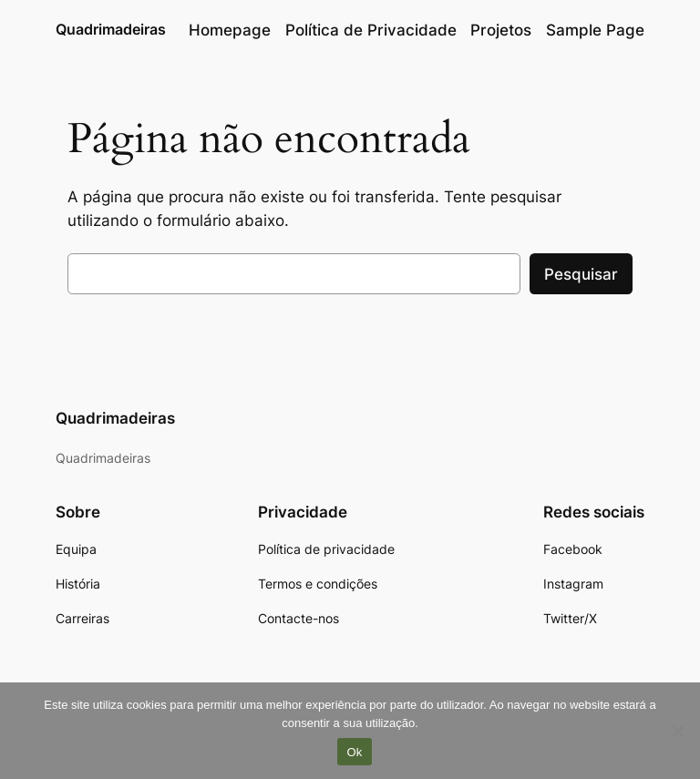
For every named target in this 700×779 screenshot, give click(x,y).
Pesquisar (581, 274)
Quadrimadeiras (111, 29)
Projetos (501, 30)
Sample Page (595, 30)
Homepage (230, 30)
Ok (354, 752)
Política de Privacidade (371, 30)
